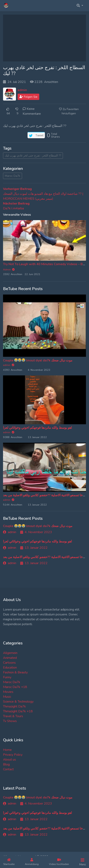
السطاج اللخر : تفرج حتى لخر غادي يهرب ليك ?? (33, 156)
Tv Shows (10, 721)
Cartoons (9, 663)
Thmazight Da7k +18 (18, 711)
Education (10, 668)
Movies (8, 692)
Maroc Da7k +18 (15, 687)
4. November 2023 (36, 532)
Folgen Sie (28, 97)
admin (22, 90)
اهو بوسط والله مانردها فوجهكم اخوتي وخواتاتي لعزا (37, 428)
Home (7, 750)
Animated (10, 658)
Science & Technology (18, 702)
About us (10, 760)
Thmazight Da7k (14, 706)
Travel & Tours (13, 716)
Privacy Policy (13, 755)
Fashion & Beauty (15, 672)
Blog (6, 764)
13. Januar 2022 (34, 548)
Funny (7, 677)
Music (7, 697)
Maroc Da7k (13, 176)
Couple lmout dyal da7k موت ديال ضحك (38, 360)
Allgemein (10, 653)
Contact (8, 769)
